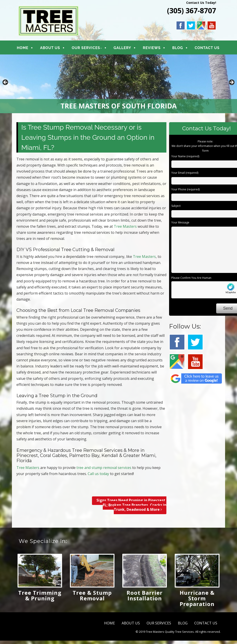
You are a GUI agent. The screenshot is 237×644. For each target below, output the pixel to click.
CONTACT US (207, 48)
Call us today (98, 474)
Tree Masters (125, 226)
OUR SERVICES (86, 48)
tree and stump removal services (104, 468)
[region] (118, 84)
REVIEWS (151, 48)
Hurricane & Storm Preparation (197, 598)
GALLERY (122, 48)
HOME (23, 48)
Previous (6, 83)
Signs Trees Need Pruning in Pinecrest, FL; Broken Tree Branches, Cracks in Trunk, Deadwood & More (131, 505)
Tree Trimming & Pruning (40, 595)
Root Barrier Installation (145, 595)
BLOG (177, 48)
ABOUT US (50, 48)
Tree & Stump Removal (92, 595)
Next (231, 83)
